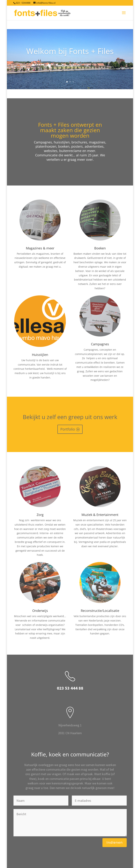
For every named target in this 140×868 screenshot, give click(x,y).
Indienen (115, 843)
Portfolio (68, 429)
